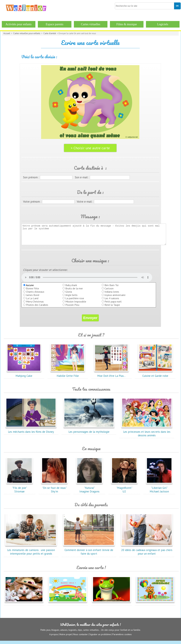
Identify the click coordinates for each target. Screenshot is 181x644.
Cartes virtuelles (90, 24)
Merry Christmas (35, 305)
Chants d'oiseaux (35, 295)
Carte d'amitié (50, 33)
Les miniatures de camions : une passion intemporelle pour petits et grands (31, 553)
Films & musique (127, 24)
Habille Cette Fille (68, 377)
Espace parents (54, 24)
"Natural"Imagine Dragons (89, 491)
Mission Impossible (76, 305)
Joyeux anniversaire (115, 298)
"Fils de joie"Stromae (19, 491)
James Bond (33, 298)
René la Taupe (112, 308)
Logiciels (163, 24)
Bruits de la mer (74, 292)
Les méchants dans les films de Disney (31, 433)
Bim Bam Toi (111, 289)
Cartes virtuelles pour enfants (27, 33)
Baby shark (71, 289)
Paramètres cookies (122, 638)
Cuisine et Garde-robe (155, 377)
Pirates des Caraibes (37, 308)
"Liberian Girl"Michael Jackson (159, 491)
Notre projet (66, 638)
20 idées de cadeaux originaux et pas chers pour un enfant (147, 553)
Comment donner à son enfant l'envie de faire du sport (89, 553)
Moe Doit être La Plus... (111, 377)
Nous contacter (81, 638)
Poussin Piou (72, 308)
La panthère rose (75, 302)
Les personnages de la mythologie (89, 433)
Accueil (7, 33)
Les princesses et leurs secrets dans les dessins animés (147, 435)
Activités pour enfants (19, 24)
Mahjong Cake (24, 377)
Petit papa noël (113, 305)
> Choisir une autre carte (90, 148)
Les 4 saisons (112, 302)
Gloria (69, 295)
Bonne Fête (33, 292)
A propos (54, 638)
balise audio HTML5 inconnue (87, 281)
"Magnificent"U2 (124, 491)
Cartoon (109, 292)
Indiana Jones (112, 295)
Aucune (29, 289)
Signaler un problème (100, 638)
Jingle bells (71, 298)
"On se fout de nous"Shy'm (54, 491)
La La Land (32, 302)
